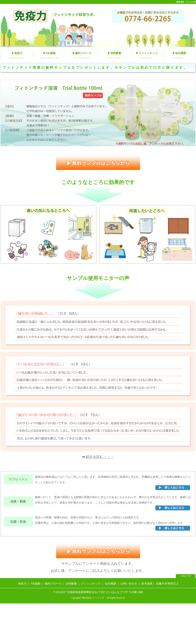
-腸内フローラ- (53, 584)
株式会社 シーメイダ (186, 2)
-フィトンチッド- (91, 584)
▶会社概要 (179, 56)
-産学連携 (147, 584)
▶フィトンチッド (147, 56)
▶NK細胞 (49, 56)
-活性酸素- (71, 584)
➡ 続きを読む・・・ (98, 457)
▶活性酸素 (114, 56)
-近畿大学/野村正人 (167, 584)
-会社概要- (111, 584)
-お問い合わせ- (129, 584)
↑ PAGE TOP (186, 576)
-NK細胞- (36, 584)
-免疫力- (22, 584)
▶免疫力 (17, 56)
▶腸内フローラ (82, 56)
